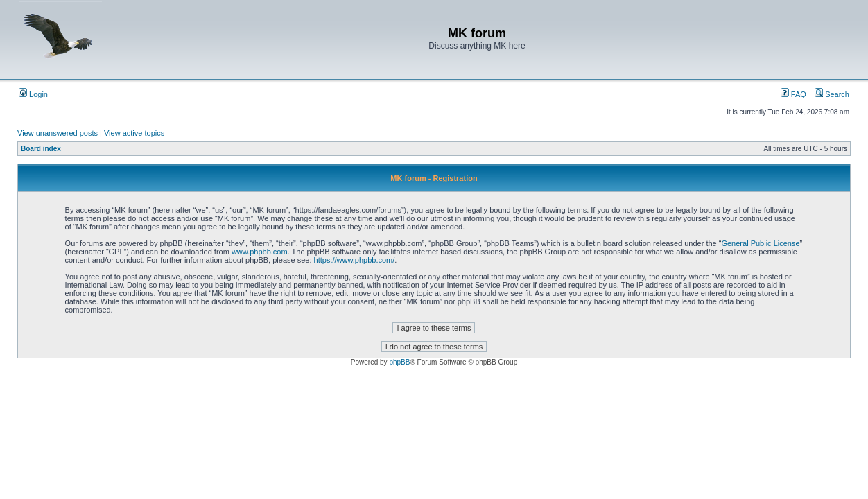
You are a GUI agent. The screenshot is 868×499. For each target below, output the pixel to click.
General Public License (760, 243)
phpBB (399, 362)
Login (33, 94)
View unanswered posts (58, 133)
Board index (41, 149)
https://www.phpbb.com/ (355, 260)
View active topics (134, 133)
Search (832, 94)
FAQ (793, 94)
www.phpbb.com (260, 252)
